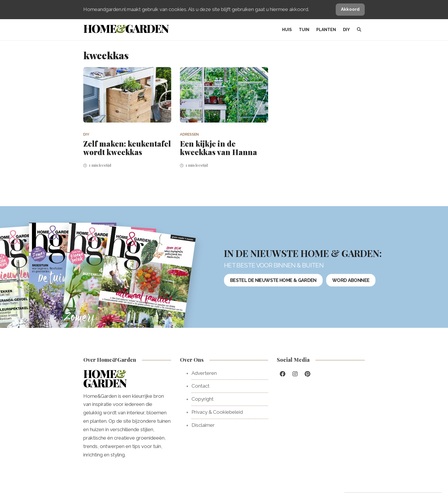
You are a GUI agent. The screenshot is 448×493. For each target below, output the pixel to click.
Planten (326, 30)
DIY (346, 30)
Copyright (203, 399)
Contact (200, 386)
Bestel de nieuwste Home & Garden (273, 280)
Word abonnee (351, 280)
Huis (287, 30)
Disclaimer (203, 425)
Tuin (304, 30)
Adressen (189, 134)
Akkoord (350, 9)
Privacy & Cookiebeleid (217, 412)
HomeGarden (126, 28)
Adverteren (204, 373)
